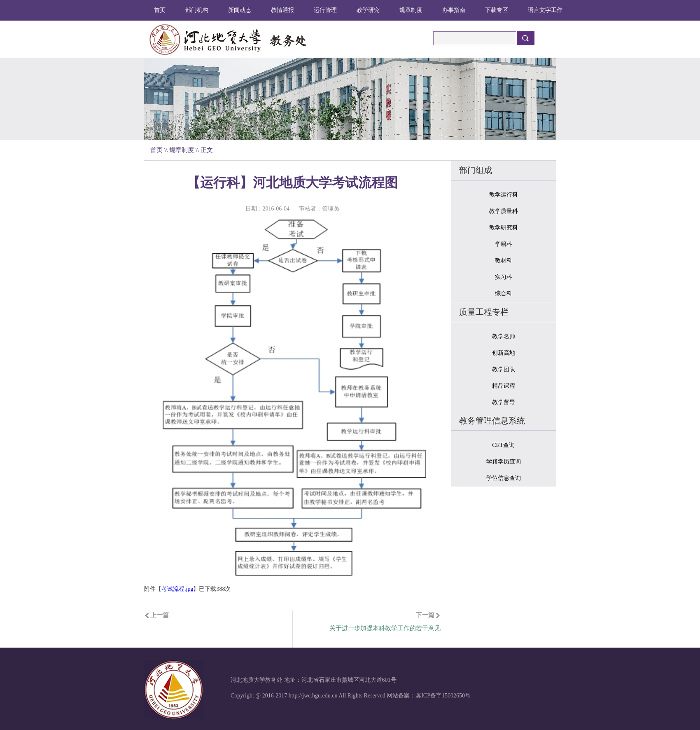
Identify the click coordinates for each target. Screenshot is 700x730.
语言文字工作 (545, 10)
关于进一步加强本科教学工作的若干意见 (385, 628)
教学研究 (368, 10)
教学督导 (504, 402)
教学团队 (504, 369)
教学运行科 (504, 195)
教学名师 (504, 336)
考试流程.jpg (177, 589)
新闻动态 (240, 10)
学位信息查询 (504, 478)
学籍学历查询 (504, 462)
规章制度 (411, 10)
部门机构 (197, 10)
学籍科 (504, 244)
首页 (160, 10)
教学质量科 (504, 211)
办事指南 (454, 10)
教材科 (504, 261)
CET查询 (503, 445)
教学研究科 (504, 228)
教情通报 (282, 10)
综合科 (504, 294)
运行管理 (325, 10)
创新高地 (504, 353)
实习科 (504, 277)
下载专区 (497, 10)
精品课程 (504, 386)
